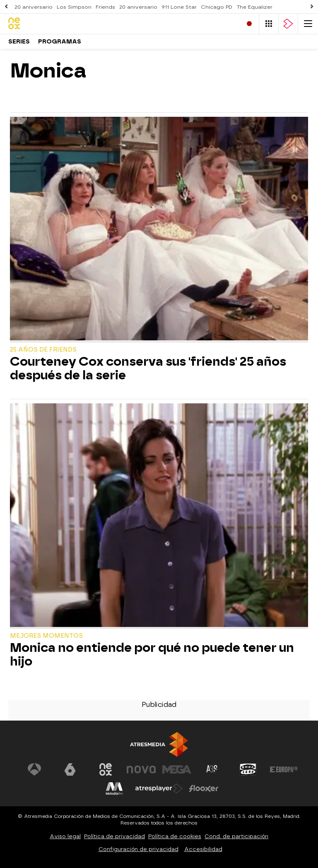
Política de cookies (175, 836)
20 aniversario (34, 7)
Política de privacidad (114, 836)
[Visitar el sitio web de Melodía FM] (114, 788)
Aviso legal (65, 836)
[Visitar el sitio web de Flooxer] (204, 788)
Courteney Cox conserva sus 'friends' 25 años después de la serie (148, 369)
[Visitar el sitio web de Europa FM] (284, 769)
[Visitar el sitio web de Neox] (106, 769)
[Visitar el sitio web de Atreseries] (212, 769)
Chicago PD (217, 7)
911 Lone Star (179, 7)
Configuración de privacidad (139, 849)
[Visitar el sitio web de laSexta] (70, 769)
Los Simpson (74, 7)
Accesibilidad (203, 849)
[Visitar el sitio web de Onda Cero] (248, 769)
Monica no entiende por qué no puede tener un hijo (152, 655)
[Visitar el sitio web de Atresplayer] (159, 788)
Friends (105, 7)
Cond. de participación (236, 836)
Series (19, 42)
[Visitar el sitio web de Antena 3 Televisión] (34, 769)
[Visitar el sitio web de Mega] (177, 769)
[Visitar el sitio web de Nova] (141, 769)
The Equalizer (254, 7)
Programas (60, 42)
